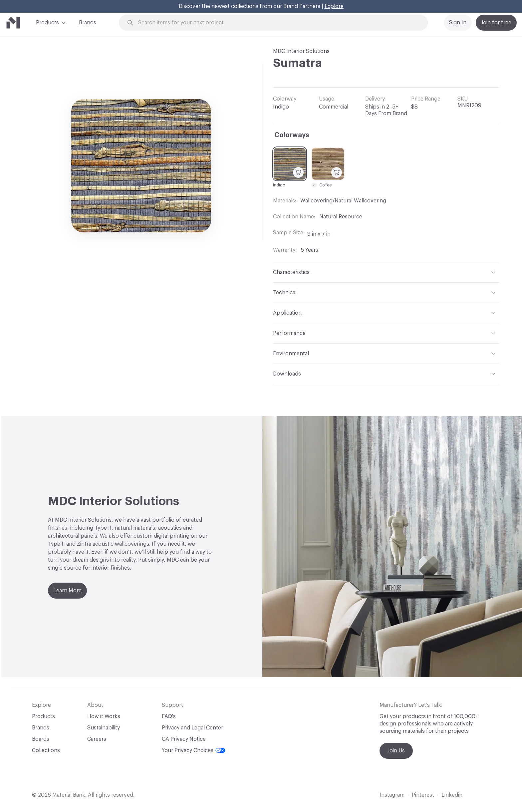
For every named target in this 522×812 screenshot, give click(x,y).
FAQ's (169, 716)
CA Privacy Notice (184, 739)
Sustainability (104, 728)
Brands (88, 23)
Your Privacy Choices (194, 750)
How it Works (104, 716)
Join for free (496, 23)
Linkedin (452, 795)
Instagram (392, 795)
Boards (41, 739)
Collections (46, 750)
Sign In (458, 23)
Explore (334, 6)
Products (47, 22)
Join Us (396, 751)
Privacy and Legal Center (192, 728)
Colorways (292, 135)
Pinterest (423, 795)
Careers (97, 739)
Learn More (67, 591)
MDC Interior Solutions (301, 51)
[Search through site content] (277, 23)
